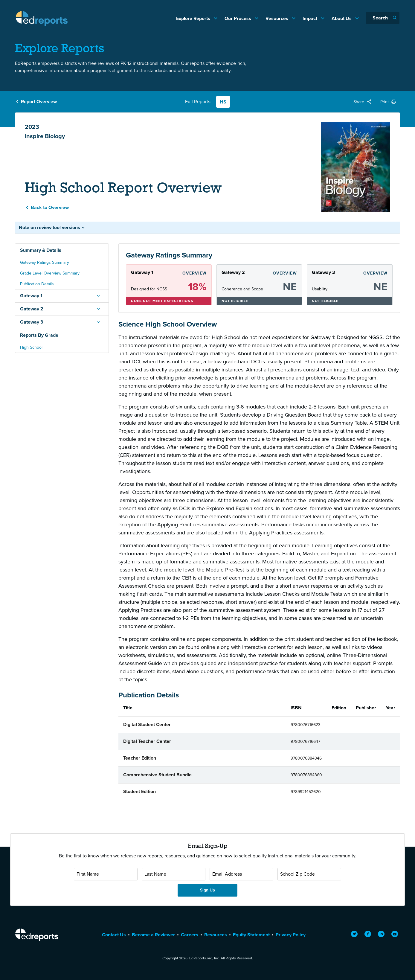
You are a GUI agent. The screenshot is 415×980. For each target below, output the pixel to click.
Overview (194, 273)
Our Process (238, 18)
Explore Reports (194, 18)
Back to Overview (50, 207)
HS (223, 102)
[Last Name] (174, 874)
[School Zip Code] (309, 874)
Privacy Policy (291, 935)
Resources (277, 18)
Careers (190, 935)
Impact (311, 18)
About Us (342, 18)
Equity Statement (251, 935)
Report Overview (39, 102)
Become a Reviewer (153, 935)
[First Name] (106, 874)
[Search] (383, 18)
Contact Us (114, 935)
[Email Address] (241, 874)
